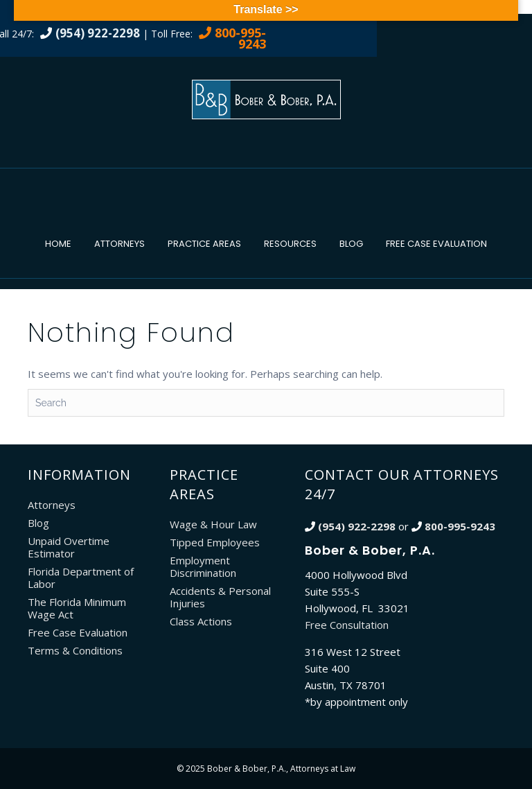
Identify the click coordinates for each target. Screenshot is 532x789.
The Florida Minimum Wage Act (77, 608)
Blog (351, 244)
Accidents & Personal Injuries (220, 597)
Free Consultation (347, 625)
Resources (290, 244)
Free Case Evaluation (436, 244)
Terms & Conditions (75, 650)
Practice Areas (204, 244)
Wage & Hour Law (213, 524)
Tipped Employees (215, 542)
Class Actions (201, 621)
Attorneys (119, 244)
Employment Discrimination (203, 566)
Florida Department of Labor (81, 578)
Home (58, 244)
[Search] (266, 403)
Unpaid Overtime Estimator (69, 547)
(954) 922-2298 (98, 33)
